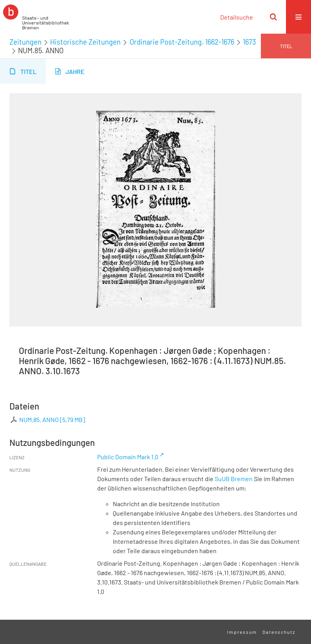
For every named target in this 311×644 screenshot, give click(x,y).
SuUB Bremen (234, 479)
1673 (249, 42)
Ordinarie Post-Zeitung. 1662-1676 (182, 42)
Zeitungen (25, 42)
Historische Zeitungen (85, 42)
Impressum (242, 632)
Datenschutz (279, 632)
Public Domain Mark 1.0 (128, 457)
